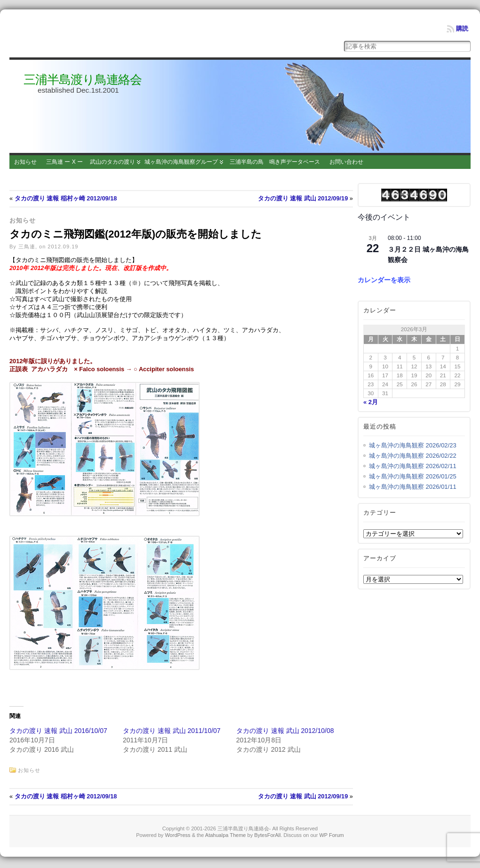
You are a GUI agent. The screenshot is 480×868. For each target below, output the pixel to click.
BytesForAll (267, 837)
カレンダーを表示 (384, 280)
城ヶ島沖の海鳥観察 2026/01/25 (413, 476)
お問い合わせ (346, 162)
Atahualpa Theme (226, 837)
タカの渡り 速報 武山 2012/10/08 (285, 733)
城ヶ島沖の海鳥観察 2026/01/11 (413, 487)
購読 (462, 28)
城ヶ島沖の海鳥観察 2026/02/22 (413, 456)
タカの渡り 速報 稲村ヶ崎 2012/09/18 (66, 198)
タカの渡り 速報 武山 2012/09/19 (303, 198)
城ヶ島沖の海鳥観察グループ (181, 162)
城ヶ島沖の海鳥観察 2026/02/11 (413, 466)
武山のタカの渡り (112, 162)
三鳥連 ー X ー (64, 162)
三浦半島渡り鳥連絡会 (83, 80)
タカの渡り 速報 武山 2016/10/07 (58, 733)
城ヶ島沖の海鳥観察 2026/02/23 (413, 445)
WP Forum (331, 837)
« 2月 (371, 402)
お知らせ (25, 162)
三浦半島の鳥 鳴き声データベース (275, 162)
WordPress (177, 837)
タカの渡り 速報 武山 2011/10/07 (172, 733)
